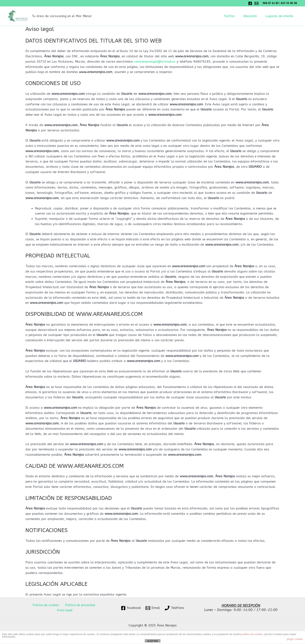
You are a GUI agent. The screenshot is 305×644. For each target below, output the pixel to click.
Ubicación (253, 16)
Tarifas (234, 16)
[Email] (153, 608)
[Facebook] (250, 3)
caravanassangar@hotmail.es (157, 62)
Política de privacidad (79, 605)
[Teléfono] (175, 608)
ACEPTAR (152, 641)
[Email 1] (256, 3)
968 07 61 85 (271, 3)
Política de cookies (45, 605)
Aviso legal (65, 610)
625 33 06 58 (289, 3)
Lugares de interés (280, 16)
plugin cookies (295, 639)
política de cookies (253, 634)
